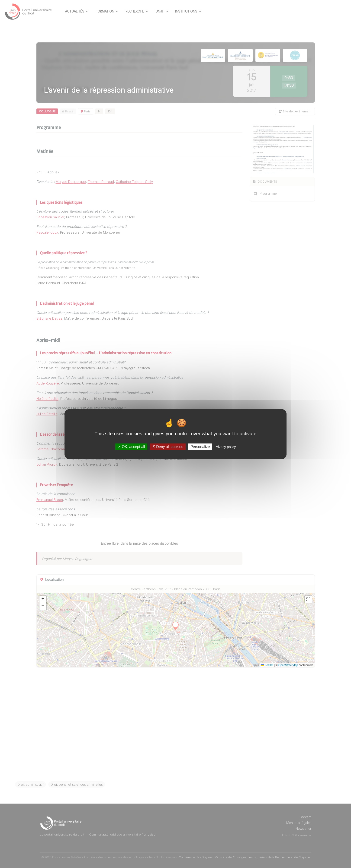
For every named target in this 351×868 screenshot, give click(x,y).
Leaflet (275, 665)
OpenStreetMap (296, 665)
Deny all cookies (168, 447)
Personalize (200, 447)
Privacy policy (225, 447)
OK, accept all (131, 447)
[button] (51, 599)
